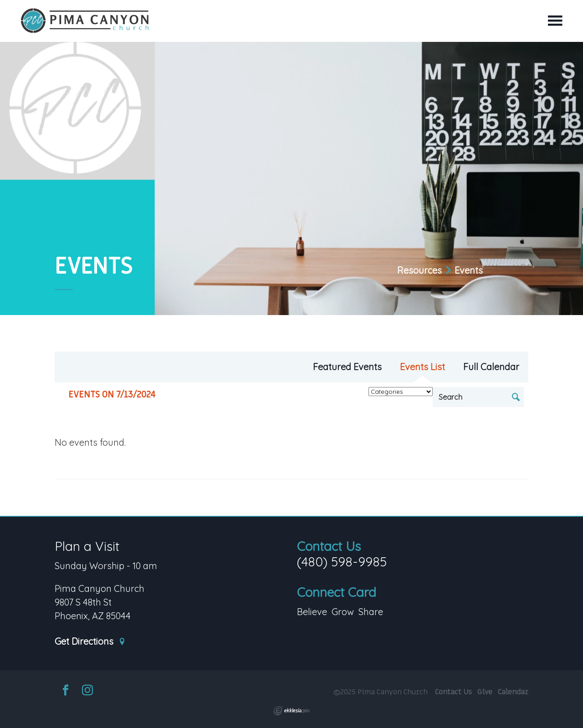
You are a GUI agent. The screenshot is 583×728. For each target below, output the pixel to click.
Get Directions (90, 642)
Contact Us (329, 546)
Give (485, 692)
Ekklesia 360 (291, 711)
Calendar (513, 692)
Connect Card (337, 592)
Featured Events (347, 367)
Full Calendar (491, 367)
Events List (422, 367)
